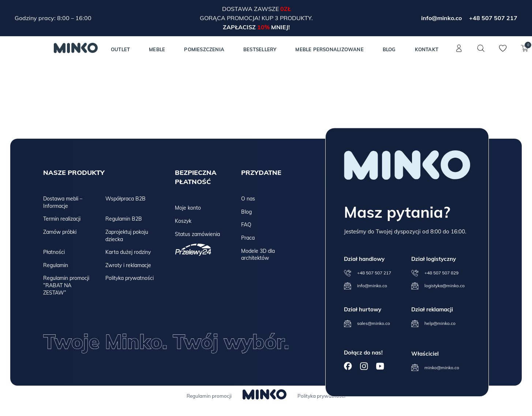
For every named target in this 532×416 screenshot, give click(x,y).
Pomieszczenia (204, 49)
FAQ (246, 225)
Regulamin (56, 265)
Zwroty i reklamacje (128, 265)
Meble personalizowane (329, 49)
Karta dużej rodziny (128, 252)
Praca (248, 238)
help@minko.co (440, 324)
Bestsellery (260, 49)
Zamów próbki (60, 232)
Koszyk (183, 221)
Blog (389, 49)
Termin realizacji (62, 219)
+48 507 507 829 (441, 273)
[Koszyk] (525, 52)
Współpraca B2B (125, 199)
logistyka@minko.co (445, 286)
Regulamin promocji (209, 396)
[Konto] (459, 52)
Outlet (120, 49)
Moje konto (188, 208)
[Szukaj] (481, 48)
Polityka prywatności (130, 278)
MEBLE (157, 49)
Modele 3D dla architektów (258, 255)
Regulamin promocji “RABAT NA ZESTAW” (66, 285)
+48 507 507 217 (493, 18)
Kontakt (427, 49)
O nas (248, 199)
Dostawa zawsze (251, 9)
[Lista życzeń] (503, 52)
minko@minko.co (442, 368)
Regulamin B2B (124, 219)
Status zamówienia (197, 234)
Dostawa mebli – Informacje (63, 202)
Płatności (54, 252)
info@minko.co (441, 18)
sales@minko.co (374, 324)
